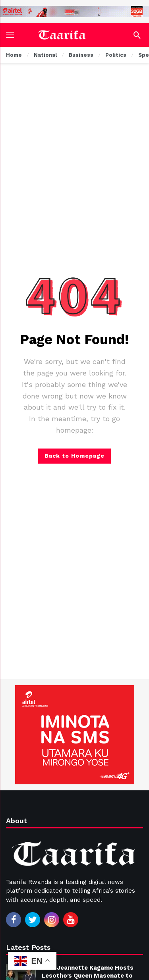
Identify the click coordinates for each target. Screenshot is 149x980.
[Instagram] (52, 920)
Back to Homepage (74, 456)
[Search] (137, 35)
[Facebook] (14, 920)
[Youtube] (71, 920)
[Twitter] (33, 920)
